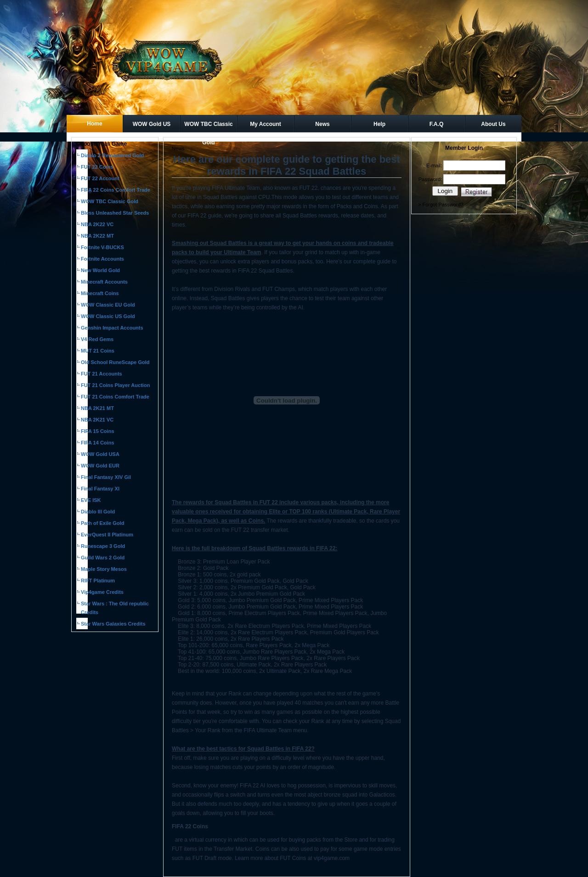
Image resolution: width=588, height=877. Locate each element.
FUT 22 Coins (97, 167)
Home (94, 124)
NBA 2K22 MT (97, 236)
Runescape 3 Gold (103, 546)
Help (379, 124)
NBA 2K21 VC (97, 420)
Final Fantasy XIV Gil (106, 477)
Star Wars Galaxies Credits (113, 624)
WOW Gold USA (100, 454)
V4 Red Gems (97, 339)
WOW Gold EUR (100, 466)
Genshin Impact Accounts (112, 328)
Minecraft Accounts (104, 282)
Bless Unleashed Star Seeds (115, 213)
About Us (493, 124)
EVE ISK (91, 500)
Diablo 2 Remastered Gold (112, 155)
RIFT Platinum (98, 581)
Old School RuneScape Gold (115, 362)
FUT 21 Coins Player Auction (115, 385)
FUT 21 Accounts (102, 374)
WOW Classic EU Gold (108, 305)
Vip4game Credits (102, 592)
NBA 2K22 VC (97, 224)
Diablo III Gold (98, 512)
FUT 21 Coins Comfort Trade (115, 397)
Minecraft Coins (100, 293)
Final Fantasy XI (100, 489)
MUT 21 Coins (98, 351)
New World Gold (100, 270)
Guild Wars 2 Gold (103, 558)
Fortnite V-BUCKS (102, 247)
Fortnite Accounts (102, 259)
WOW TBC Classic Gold (208, 127)
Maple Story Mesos (104, 569)
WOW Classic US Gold (108, 316)
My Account (266, 124)
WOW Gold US (152, 124)
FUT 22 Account (100, 178)
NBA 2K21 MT (97, 408)
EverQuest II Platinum (107, 535)
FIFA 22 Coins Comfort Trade (116, 190)
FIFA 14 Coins (98, 443)
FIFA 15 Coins (98, 431)
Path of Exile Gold (102, 523)
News (322, 124)
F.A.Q (437, 124)
